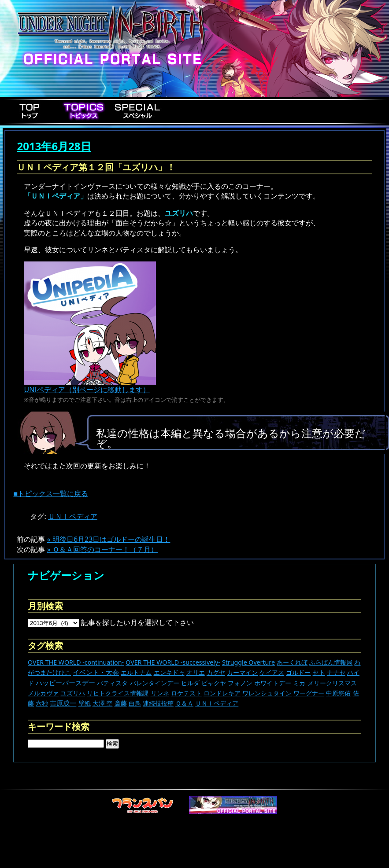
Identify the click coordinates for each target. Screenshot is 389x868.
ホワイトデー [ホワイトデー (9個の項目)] (273, 683)
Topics (84, 111)
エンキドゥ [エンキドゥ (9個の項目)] (169, 672)
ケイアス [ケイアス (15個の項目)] (272, 672)
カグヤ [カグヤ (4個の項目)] (216, 672)
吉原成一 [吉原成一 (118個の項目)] (63, 703)
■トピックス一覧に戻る (51, 493)
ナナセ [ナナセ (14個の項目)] (336, 672)
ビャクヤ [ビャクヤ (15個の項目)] (214, 683)
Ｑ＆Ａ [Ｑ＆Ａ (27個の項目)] (184, 703)
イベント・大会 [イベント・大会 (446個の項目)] (96, 672)
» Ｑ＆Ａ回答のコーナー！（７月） (102, 549)
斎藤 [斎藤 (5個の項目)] (121, 703)
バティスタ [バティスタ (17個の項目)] (112, 683)
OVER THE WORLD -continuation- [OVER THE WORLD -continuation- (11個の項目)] (76, 662)
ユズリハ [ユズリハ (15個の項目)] (73, 693)
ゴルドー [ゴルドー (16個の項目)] (298, 672)
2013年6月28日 (54, 146)
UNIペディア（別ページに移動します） (90, 386)
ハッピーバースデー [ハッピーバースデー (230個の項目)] (65, 683)
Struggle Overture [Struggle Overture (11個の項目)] (248, 662)
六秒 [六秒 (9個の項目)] (42, 703)
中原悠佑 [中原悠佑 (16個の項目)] (338, 693)
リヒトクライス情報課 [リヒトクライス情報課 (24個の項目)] (118, 693)
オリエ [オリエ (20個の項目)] (196, 672)
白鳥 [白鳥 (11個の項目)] (135, 703)
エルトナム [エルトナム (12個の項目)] (136, 672)
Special (137, 111)
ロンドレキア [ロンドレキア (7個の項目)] (222, 693)
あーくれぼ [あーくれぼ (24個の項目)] (292, 662)
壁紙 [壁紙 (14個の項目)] (85, 703)
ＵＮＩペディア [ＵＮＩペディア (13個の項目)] (217, 703)
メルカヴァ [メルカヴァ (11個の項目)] (43, 693)
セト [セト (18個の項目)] (319, 672)
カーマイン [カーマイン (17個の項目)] (242, 672)
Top (30, 111)
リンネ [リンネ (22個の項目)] (160, 693)
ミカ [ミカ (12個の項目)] (299, 683)
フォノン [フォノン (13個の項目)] (240, 683)
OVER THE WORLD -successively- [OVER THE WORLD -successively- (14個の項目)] (173, 662)
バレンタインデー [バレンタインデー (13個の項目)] (155, 683)
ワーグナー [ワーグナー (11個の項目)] (309, 693)
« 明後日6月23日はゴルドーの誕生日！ (109, 539)
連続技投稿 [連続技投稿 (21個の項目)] (158, 703)
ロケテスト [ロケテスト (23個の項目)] (186, 693)
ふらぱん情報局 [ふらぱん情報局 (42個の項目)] (331, 662)
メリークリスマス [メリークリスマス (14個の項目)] (332, 683)
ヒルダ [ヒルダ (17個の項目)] (190, 683)
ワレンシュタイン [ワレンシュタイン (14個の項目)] (267, 693)
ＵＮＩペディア (73, 516)
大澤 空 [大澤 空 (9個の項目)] (103, 703)
